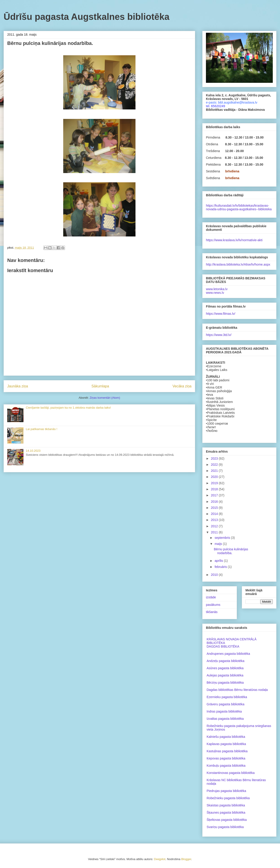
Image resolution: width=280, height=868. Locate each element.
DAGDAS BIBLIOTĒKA (223, 646)
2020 (215, 477)
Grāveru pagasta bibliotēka (225, 704)
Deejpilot (160, 859)
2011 (215, 532)
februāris (221, 567)
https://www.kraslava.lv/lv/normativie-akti (234, 240)
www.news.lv (215, 293)
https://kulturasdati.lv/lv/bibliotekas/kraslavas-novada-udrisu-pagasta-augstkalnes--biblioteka (239, 207)
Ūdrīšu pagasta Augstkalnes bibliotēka (86, 17)
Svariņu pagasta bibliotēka (225, 827)
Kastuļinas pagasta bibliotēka (227, 751)
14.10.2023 (33, 451)
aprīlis (219, 561)
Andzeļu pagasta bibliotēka (225, 661)
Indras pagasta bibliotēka (224, 711)
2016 (215, 502)
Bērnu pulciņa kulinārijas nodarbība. (231, 551)
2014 (215, 514)
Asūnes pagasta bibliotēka (225, 668)
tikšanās (212, 612)
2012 (215, 526)
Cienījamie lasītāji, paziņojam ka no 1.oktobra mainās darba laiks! (68, 408)
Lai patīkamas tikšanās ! (41, 429)
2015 (215, 508)
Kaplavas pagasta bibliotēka (226, 744)
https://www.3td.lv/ (219, 335)
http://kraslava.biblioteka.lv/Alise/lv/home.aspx (238, 264)
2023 (215, 458)
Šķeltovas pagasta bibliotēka (227, 820)
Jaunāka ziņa (18, 386)
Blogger (186, 859)
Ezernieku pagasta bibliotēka (227, 697)
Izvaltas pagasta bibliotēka (225, 719)
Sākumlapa (100, 386)
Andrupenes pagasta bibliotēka (228, 654)
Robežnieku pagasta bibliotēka (228, 798)
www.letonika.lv (217, 289)
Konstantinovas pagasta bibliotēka (231, 773)
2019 (215, 483)
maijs (219, 544)
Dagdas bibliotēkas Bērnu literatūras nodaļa (237, 690)
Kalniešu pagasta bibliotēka (226, 737)
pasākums (213, 605)
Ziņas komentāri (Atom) (105, 398)
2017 (215, 495)
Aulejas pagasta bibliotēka (225, 675)
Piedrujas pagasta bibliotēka (226, 791)
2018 (215, 489)
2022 (215, 465)
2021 (215, 471)
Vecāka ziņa (182, 386)
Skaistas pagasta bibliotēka (226, 805)
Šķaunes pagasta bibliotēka (226, 812)
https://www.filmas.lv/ (221, 314)
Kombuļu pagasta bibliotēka (226, 766)
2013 (215, 520)
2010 (215, 575)
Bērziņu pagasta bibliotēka (225, 683)
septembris (223, 538)
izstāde (211, 597)
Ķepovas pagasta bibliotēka (226, 758)
